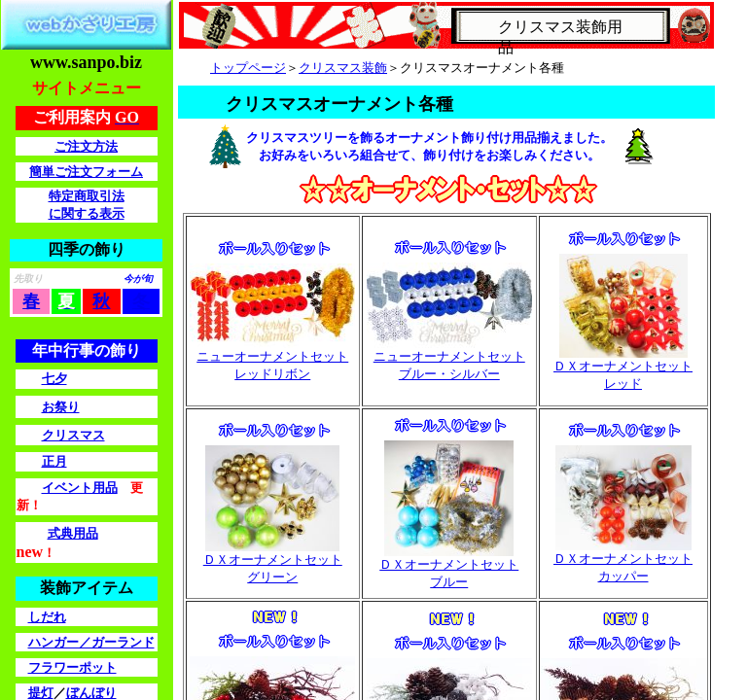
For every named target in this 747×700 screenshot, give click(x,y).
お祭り (61, 407)
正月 (54, 461)
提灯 (41, 693)
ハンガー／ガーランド (91, 642)
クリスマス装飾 (343, 68)
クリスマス (73, 435)
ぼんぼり (91, 693)
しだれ (47, 617)
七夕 (54, 379)
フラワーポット (72, 667)
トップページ (248, 68)
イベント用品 (80, 488)
